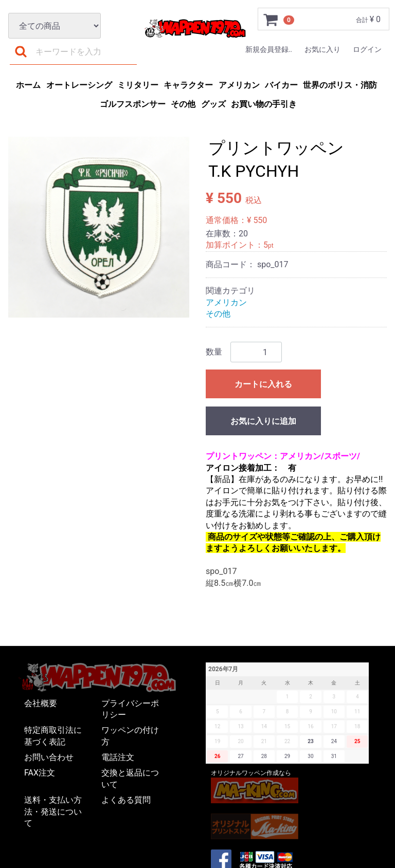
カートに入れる (263, 384)
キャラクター (188, 85)
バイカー (281, 85)
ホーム (28, 85)
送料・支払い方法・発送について (53, 811)
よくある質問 (126, 800)
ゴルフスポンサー (133, 104)
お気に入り (322, 49)
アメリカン (239, 85)
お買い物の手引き (264, 104)
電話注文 (118, 757)
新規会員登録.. (269, 49)
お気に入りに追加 (263, 421)
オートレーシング (79, 85)
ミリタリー (138, 85)
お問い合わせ (49, 757)
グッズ (213, 104)
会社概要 (41, 703)
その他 (183, 104)
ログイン (367, 49)
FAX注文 (40, 773)
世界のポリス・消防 (340, 85)
